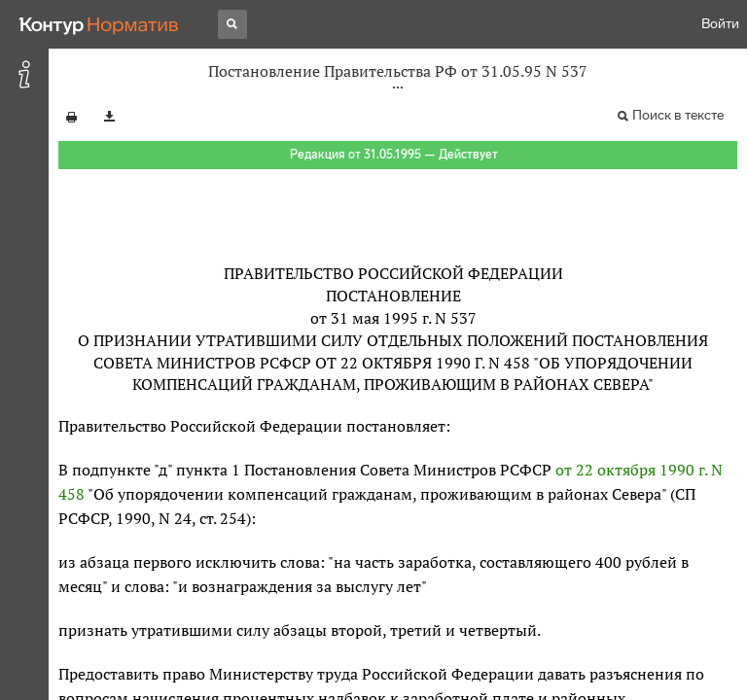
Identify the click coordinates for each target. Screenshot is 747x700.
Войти (720, 24)
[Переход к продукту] (99, 24)
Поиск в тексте (678, 115)
